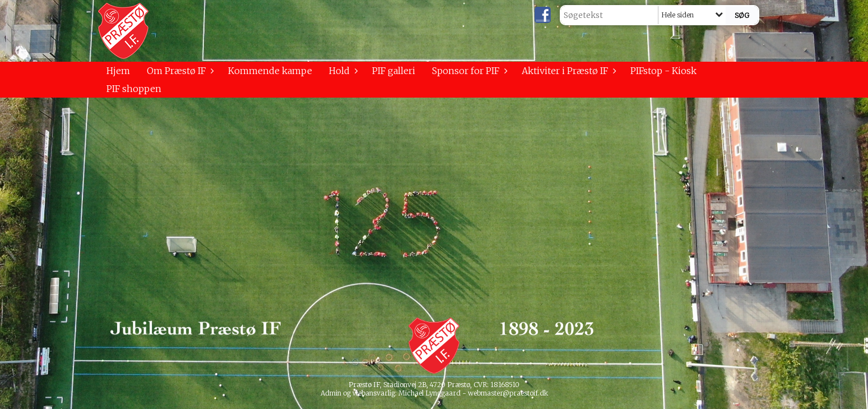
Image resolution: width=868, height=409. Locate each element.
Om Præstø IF (179, 71)
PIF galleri (394, 71)
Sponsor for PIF (468, 71)
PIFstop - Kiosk (663, 71)
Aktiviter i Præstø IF (568, 71)
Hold (342, 71)
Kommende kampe (270, 71)
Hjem (118, 71)
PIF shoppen (134, 89)
